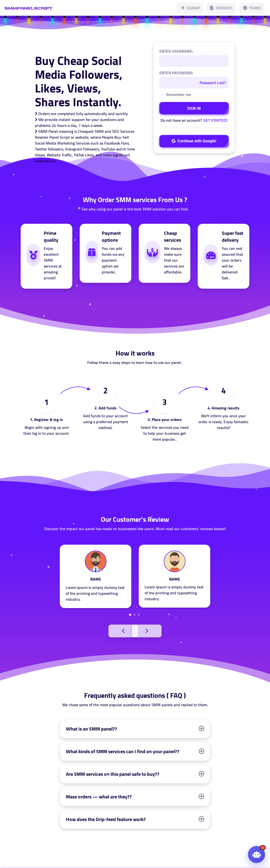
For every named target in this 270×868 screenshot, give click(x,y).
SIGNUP (190, 8)
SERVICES (221, 8)
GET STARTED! (215, 120)
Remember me (179, 94)
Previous (112, 630)
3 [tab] (139, 615)
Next (158, 630)
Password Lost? (213, 83)
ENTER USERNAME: (176, 51)
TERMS (252, 8)
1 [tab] (130, 615)
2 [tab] (135, 615)
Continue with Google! (194, 141)
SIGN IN (194, 108)
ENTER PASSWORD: (176, 73)
